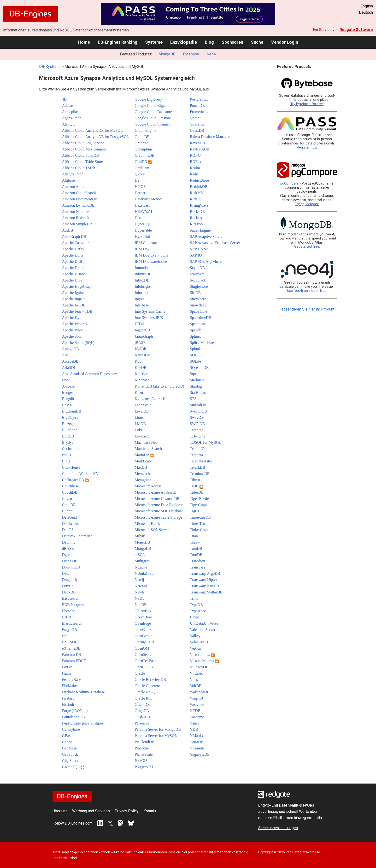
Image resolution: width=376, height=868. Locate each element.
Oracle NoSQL (146, 692)
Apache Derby (73, 249)
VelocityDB (199, 642)
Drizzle (68, 586)
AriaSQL (69, 368)
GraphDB (142, 137)
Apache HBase (74, 274)
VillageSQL (199, 667)
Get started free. (307, 247)
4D (65, 99)
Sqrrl (194, 374)
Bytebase (191, 54)
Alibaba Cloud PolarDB (81, 155)
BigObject (70, 417)
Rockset (196, 218)
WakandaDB (200, 692)
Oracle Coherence (149, 686)
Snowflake (198, 305)
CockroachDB (76, 480)
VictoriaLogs (202, 655)
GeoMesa (69, 748)
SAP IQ (196, 255)
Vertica (195, 648)
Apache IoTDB (74, 305)
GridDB (143, 162)
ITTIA (140, 324)
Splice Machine (202, 343)
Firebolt (68, 704)
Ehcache (69, 611)
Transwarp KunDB (205, 586)
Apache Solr (72, 336)
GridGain (142, 168)
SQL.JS (196, 355)
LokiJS (140, 430)
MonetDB (142, 542)
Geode (67, 742)
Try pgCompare (307, 204)
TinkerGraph (200, 530)
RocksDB (197, 212)
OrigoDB (142, 711)
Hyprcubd (142, 236)
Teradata (197, 455)
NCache (141, 567)
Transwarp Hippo (203, 580)
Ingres (140, 299)
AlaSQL (68, 124)
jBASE (140, 343)
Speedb (196, 330)
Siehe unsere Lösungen (278, 828)
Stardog (196, 386)
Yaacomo (197, 717)
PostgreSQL (199, 99)
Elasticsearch (72, 623)
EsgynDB (70, 630)
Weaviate (197, 704)
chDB (67, 455)
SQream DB (199, 368)
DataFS (68, 530)
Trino (194, 598)
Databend (69, 517)
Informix (142, 293)
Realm (195, 168)
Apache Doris (73, 255)
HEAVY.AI (144, 212)
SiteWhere (198, 299)
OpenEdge (143, 623)
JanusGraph (144, 336)
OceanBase (143, 617)
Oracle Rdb (144, 698)
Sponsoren (232, 42)
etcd (65, 636)
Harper (140, 193)
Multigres (142, 561)
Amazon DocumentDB (80, 199)
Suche (257, 42)
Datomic (69, 542)
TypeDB (196, 605)
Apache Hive (72, 280)
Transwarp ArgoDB (205, 573)
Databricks (70, 524)
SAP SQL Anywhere (206, 261)
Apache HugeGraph (77, 286)
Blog (209, 42)
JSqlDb (140, 349)
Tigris (194, 511)
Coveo (67, 499)
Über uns (60, 811)
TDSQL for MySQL (206, 442)
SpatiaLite (198, 324)
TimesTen (197, 524)
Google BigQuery (148, 99)
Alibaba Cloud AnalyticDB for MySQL (92, 130)
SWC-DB (197, 424)
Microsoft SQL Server (152, 530)
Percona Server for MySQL (156, 736)
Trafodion (197, 561)
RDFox (196, 162)
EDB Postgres (73, 605)
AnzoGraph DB (74, 236)
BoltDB (68, 436)
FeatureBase (72, 679)
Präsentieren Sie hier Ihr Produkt (307, 309)
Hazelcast (142, 205)
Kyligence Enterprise (151, 399)
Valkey (195, 636)
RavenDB (197, 143)
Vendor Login (285, 42)
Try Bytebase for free (307, 104)
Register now (307, 147)
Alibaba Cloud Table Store (83, 162)
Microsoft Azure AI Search (156, 492)
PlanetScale (144, 754)
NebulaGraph (145, 573)
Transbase (198, 567)
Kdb (138, 361)
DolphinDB (71, 567)
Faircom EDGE (74, 661)
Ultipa (195, 617)
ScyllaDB (197, 268)
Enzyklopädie (184, 42)
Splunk (195, 349)
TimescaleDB (200, 517)
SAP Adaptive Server (206, 236)
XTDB (195, 711)
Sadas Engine (200, 230)
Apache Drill (72, 261)
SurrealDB (198, 405)
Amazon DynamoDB (78, 205)
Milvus (140, 536)
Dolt (65, 573)
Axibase (68, 386)
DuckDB (69, 592)
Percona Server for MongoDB (158, 729)
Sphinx (195, 336)
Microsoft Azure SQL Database (159, 511)
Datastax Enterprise (77, 536)
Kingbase (142, 380)
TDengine (198, 436)
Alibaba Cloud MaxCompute (84, 149)
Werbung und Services (91, 811)
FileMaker (70, 686)
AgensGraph (72, 118)
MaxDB (141, 467)
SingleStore (199, 286)
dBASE (68, 548)
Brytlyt (68, 442)
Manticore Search (148, 449)
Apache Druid (73, 268)
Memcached (144, 474)
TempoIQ (197, 449)
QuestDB (197, 130)
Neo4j (212, 54)
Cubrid (67, 511)
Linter (139, 417)
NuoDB (141, 605)
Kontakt (150, 811)
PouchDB (197, 105)
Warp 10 (196, 698)
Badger (68, 392)
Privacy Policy (127, 811)
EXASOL (70, 642)
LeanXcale (143, 405)
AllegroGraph (73, 174)
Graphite (141, 143)
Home (84, 42)
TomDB (196, 548)
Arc (65, 355)
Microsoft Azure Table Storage (158, 517)
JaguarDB (142, 330)
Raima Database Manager (210, 137)
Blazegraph (71, 424)
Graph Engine (145, 130)
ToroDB (196, 555)
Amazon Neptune (76, 212)
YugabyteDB (200, 754)
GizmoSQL (73, 767)
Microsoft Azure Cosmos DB (157, 499)
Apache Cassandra (76, 243)
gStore (140, 174)
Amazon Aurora (74, 187)
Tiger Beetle (199, 499)
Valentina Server (203, 630)
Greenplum (143, 149)
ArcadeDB (70, 361)
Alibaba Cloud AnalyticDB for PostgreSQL (96, 137)
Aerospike (70, 112)
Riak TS (196, 199)
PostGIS (141, 761)
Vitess (195, 679)
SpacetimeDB (201, 318)
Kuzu (139, 392)
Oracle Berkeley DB (150, 679)
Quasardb (197, 124)
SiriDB (195, 293)
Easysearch (71, 598)
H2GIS (140, 187)
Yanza (195, 723)
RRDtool (197, 224)
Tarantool (197, 430)
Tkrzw (195, 542)
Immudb (141, 268)
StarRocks (198, 392)
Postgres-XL (144, 767)
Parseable (142, 723)
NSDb (140, 598)
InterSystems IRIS (149, 318)
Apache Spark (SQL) (78, 343)
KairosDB (143, 355)
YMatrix (197, 736)
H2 (137, 180)
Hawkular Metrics (149, 199)
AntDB (68, 230)
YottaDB (197, 742)
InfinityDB (143, 274)
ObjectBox (143, 611)
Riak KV (197, 193)
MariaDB (144, 455)
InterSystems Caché (150, 311)
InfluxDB (142, 280)
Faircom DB (72, 655)
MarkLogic (143, 461)
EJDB (67, 617)
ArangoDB (70, 349)
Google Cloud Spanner (152, 124)
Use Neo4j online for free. (307, 291)
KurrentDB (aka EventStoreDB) (159, 386)
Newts (140, 592)
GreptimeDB (145, 155)
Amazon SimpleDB (77, 224)
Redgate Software (356, 30)
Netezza (141, 586)
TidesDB (197, 492)
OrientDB (142, 704)
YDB (194, 729)
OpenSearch (144, 655)
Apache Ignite (73, 293)
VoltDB (196, 686)
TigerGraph (199, 505)
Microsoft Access (148, 486)
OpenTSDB (144, 667)
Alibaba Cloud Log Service (83, 143)
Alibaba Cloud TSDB (79, 168)
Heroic (140, 218)
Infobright (143, 286)
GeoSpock (70, 754)
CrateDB (69, 505)
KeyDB (141, 368)
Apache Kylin (73, 318)
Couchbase (70, 486)
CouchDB (70, 492)
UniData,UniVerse (204, 623)
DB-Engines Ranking (118, 42)
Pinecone (142, 748)
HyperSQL (143, 224)
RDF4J (195, 155)
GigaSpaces (71, 761)
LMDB (140, 424)
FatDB (67, 667)
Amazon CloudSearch (79, 193)
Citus (66, 461)
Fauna (67, 673)
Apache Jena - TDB (77, 311)
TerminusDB (200, 474)
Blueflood (70, 430)
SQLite (195, 361)
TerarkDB (198, 467)
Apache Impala (74, 299)
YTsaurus (197, 748)
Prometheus (199, 112)
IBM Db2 (142, 249)
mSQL (140, 555)
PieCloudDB (145, 742)
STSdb (195, 399)
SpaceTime (198, 311)
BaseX (67, 405)
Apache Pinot (73, 330)
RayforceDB (200, 149)
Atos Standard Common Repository (90, 374)
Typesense (198, 611)
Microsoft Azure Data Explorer (159, 505)
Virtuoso (197, 673)
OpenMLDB (144, 642)
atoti (65, 380)
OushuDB (142, 717)
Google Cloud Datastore (153, 112)
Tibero (195, 480)
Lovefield (142, 436)
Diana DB (70, 561)
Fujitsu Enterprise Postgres (83, 723)
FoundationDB (73, 717)
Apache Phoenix (75, 324)
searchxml (198, 274)
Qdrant (195, 118)
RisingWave (199, 205)
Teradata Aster (201, 461)
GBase (67, 736)
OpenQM (142, 648)
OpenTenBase (146, 661)
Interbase (142, 305)
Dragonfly (70, 580)
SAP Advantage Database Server (215, 243)
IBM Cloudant (146, 243)
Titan (194, 536)
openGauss (143, 630)
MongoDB (167, 54)
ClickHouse (71, 467)
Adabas (68, 105)
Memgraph (143, 480)
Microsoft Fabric (148, 524)
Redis (194, 174)
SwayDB (197, 417)
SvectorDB (198, 411)
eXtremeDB (71, 648)
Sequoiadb (198, 280)
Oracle (140, 673)
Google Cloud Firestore (153, 118)
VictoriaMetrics (204, 661)
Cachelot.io (71, 449)
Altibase (68, 180)
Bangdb (68, 399)
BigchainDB (72, 411)
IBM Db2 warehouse (151, 261)
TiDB (197, 486)
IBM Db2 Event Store (152, 255)
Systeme (154, 42)
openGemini (144, 636)
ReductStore (199, 180)
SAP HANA (199, 249)
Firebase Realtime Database (84, 692)
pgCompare (289, 183)
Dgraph (68, 555)
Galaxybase (71, 729)
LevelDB (142, 411)
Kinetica (141, 374)
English (367, 6)
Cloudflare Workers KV (80, 474)
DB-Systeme (50, 67)
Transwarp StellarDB (206, 592)
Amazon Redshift (76, 218)
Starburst (197, 380)
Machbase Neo (146, 442)
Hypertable (143, 230)
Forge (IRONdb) (75, 711)
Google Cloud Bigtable (153, 105)
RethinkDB (199, 187)
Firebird (68, 698)
